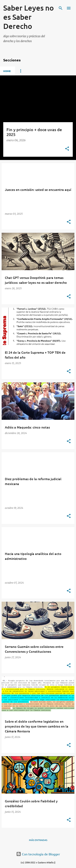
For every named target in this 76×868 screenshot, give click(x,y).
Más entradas (38, 840)
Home (7, 71)
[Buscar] (61, 8)
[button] (67, 149)
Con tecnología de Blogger (38, 854)
